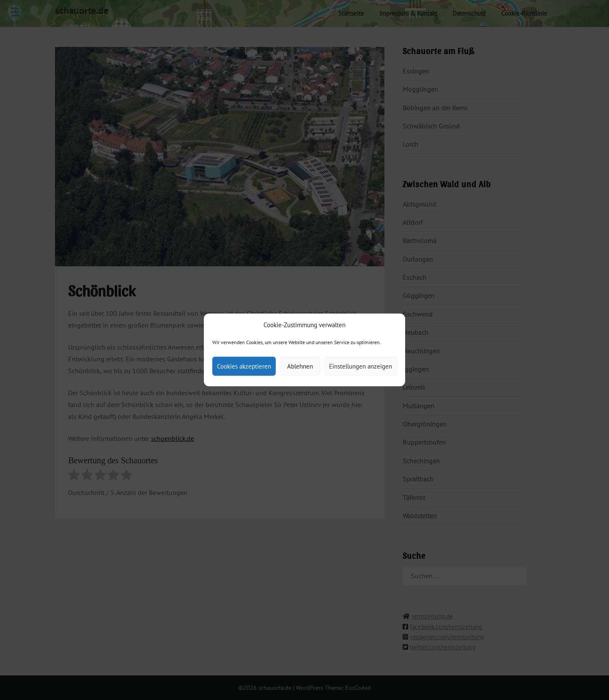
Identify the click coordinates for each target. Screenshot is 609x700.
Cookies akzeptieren (244, 366)
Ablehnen (300, 366)
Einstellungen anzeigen (361, 366)
